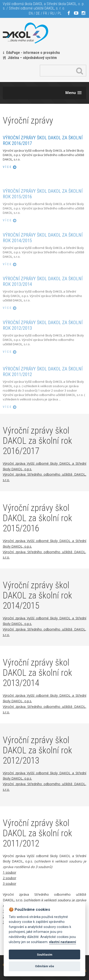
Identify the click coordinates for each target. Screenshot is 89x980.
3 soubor (10, 884)
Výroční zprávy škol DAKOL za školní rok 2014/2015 (43, 250)
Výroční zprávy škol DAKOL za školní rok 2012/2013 (43, 338)
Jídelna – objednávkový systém (32, 58)
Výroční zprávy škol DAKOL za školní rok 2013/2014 (43, 294)
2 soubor (10, 878)
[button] (73, 93)
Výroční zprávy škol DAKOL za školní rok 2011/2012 (43, 387)
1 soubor (10, 872)
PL (60, 13)
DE (38, 13)
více (7, 167)
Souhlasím (45, 955)
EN (31, 13)
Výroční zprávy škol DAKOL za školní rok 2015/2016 (43, 206)
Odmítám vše (44, 966)
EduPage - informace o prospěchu (33, 53)
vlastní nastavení (63, 942)
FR (45, 13)
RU (52, 13)
